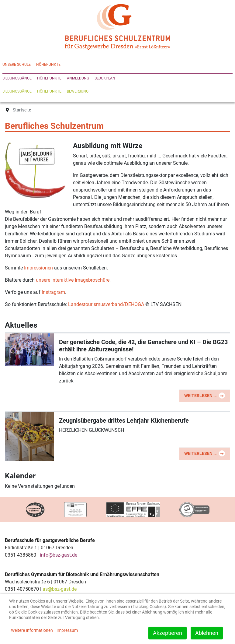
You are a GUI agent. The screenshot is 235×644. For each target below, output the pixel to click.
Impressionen (38, 268)
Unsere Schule (17, 65)
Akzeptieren (168, 633)
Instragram (53, 292)
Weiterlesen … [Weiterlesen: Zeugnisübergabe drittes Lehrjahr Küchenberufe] (205, 453)
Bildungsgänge (17, 78)
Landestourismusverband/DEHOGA (106, 304)
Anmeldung (78, 78)
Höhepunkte (48, 65)
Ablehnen (207, 633)
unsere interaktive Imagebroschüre (73, 280)
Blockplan (105, 78)
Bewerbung (78, 91)
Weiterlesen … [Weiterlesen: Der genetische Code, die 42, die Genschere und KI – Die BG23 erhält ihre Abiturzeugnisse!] (205, 396)
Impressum (67, 630)
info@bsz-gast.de (59, 555)
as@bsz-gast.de (60, 589)
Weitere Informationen (32, 630)
